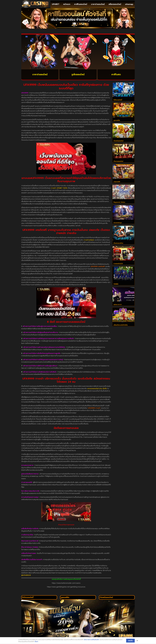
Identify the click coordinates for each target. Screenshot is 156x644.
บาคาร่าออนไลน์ (98, 4)
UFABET (56, 4)
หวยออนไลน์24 (118, 266)
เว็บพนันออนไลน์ (118, 142)
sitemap (129, 4)
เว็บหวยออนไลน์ (118, 162)
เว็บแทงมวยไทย (118, 245)
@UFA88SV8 (26, 575)
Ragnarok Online (119, 204)
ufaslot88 (117, 183)
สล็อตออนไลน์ (115, 4)
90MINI (116, 287)
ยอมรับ (130, 642)
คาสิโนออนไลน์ (81, 4)
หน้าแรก (67, 4)
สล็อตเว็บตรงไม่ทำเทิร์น (121, 328)
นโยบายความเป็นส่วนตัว (91, 641)
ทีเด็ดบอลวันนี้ (118, 100)
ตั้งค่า (36, 643)
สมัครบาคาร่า (118, 307)
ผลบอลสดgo (118, 225)
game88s (117, 121)
